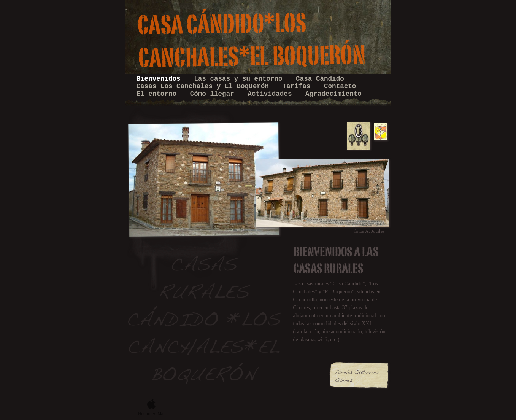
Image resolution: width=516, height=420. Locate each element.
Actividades (272, 94)
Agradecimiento (333, 94)
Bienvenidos (161, 79)
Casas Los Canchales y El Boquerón (205, 86)
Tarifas (298, 86)
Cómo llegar (214, 94)
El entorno (159, 94)
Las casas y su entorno (240, 79)
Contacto (340, 86)
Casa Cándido (320, 79)
